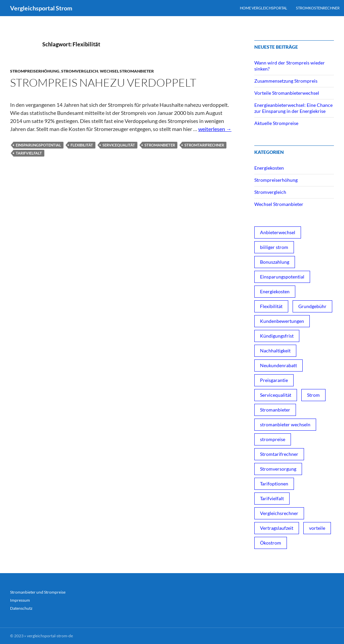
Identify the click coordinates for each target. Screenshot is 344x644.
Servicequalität (119, 145)
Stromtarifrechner (204, 145)
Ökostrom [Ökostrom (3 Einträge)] (271, 543)
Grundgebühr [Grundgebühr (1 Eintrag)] (312, 306)
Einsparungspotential (38, 145)
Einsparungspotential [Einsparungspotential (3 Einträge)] (282, 277)
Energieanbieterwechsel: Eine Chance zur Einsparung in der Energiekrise (293, 108)
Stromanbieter (160, 145)
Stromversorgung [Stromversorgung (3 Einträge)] (278, 469)
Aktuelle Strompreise (276, 123)
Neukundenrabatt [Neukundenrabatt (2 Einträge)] (278, 365)
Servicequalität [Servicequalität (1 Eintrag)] (276, 395)
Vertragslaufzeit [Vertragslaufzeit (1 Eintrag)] (277, 528)
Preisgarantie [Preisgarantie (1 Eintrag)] (274, 380)
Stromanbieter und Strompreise (38, 592)
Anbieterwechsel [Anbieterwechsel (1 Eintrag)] (278, 232)
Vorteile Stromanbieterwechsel (287, 93)
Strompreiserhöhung (35, 71)
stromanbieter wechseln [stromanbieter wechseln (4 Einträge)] (285, 424)
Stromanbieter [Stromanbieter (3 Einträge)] (275, 410)
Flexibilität (82, 145)
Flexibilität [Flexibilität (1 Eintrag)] (271, 306)
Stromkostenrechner (318, 8)
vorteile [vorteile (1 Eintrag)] (317, 528)
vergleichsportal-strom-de (50, 636)
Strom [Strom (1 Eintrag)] (313, 395)
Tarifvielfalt (29, 153)
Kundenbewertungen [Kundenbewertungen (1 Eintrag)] (282, 321)
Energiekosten (269, 168)
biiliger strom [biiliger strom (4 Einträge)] (274, 247)
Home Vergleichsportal (264, 8)
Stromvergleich (80, 71)
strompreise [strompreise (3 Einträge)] (273, 439)
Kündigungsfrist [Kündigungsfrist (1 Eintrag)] (277, 336)
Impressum (20, 600)
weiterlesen (215, 129)
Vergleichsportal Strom (41, 8)
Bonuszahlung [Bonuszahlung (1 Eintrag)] (275, 262)
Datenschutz (21, 608)
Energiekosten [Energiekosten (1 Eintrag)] (275, 291)
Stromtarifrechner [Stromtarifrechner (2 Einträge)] (279, 454)
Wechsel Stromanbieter (127, 71)
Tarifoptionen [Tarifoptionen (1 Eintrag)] (274, 484)
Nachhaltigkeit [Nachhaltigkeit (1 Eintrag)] (275, 351)
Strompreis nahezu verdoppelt (103, 82)
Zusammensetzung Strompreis (286, 81)
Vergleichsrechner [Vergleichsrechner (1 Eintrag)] (279, 513)
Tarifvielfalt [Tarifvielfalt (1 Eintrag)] (272, 498)
